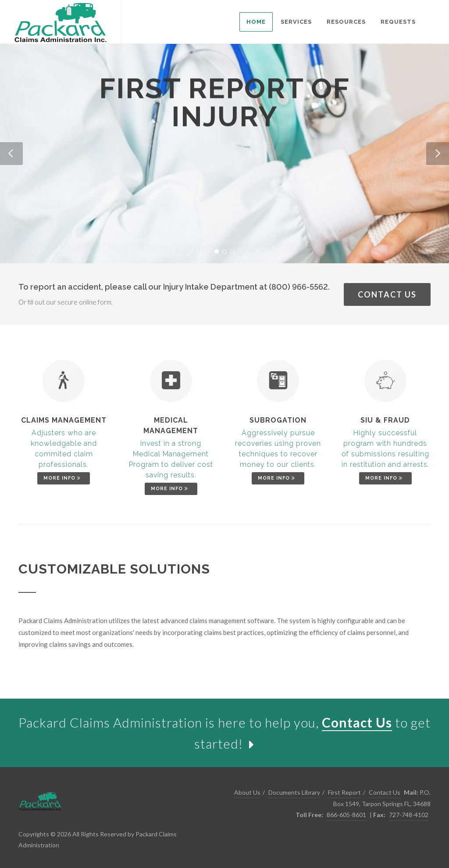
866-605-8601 (346, 815)
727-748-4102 (409, 815)
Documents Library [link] (294, 792)
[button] (11, 154)
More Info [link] (63, 478)
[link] (61, 22)
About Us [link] (247, 792)
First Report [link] (344, 792)
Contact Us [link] (387, 294)
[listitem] (256, 22)
